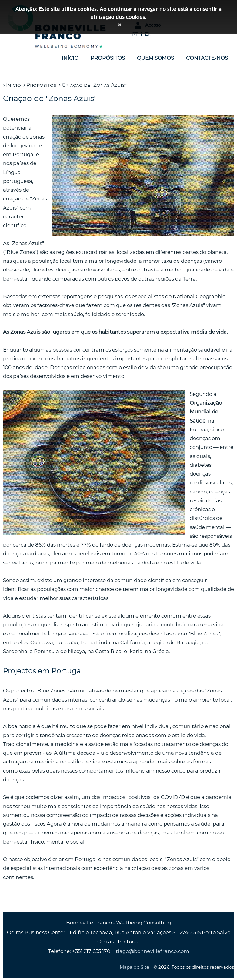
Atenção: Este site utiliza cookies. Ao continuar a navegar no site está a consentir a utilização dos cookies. (118, 13)
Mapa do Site (134, 967)
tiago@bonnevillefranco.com (152, 951)
